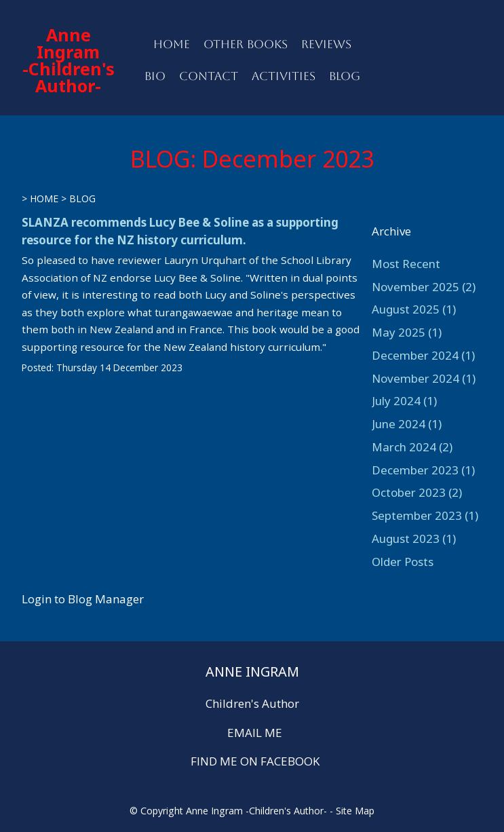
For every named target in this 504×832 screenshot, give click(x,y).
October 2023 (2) (417, 492)
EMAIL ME (255, 733)
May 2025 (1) (407, 332)
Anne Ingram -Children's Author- (69, 60)
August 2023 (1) (414, 538)
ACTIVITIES (284, 76)
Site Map (355, 811)
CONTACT (209, 76)
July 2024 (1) (404, 401)
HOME (172, 44)
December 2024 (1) (423, 355)
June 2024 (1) (407, 424)
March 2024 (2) (412, 447)
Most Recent (406, 264)
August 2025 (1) (414, 309)
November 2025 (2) (424, 287)
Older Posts (403, 562)
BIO (155, 76)
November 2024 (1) (424, 378)
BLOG (345, 76)
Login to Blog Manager (83, 599)
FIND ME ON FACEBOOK (255, 761)
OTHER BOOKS (246, 44)
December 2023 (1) (423, 470)
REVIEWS (326, 44)
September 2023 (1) (425, 515)
